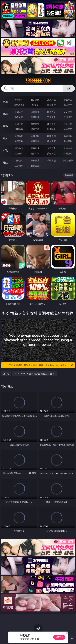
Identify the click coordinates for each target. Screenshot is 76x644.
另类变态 (68, 129)
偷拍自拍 (35, 124)
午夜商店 (35, 160)
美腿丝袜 (19, 141)
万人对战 (51, 100)
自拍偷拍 (35, 112)
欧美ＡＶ (51, 112)
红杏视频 (19, 166)
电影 (5, 126)
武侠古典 (68, 148)
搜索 (69, 88)
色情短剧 (35, 166)
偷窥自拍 (19, 136)
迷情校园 (19, 153)
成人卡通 (51, 124)
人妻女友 (51, 148)
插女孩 (19, 160)
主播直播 (51, 117)
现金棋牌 (51, 105)
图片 (5, 138)
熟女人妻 (19, 117)
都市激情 (19, 148)
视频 (5, 114)
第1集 (6, 374)
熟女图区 (51, 141)
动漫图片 (68, 136)
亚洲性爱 (19, 124)
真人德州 (35, 100)
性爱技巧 (68, 153)
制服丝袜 (19, 129)
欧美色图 (51, 136)
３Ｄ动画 (68, 112)
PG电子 (19, 100)
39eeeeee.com (38, 81)
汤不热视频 (68, 160)
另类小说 (35, 153)
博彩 (5, 102)
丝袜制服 (35, 117)
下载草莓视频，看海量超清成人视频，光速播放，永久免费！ (41, 365)
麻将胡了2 (19, 105)
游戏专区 (68, 100)
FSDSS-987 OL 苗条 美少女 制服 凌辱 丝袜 (35, 374)
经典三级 (35, 129)
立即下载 (59, 637)
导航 (5, 163)
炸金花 (35, 105)
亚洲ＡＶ (19, 112)
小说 (5, 150)
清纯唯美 (35, 141)
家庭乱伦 (35, 148)
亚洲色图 (35, 136)
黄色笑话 (51, 153)
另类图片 (68, 141)
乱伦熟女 (51, 129)
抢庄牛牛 (68, 105)
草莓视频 (51, 160)
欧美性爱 (68, 124)
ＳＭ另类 (68, 117)
